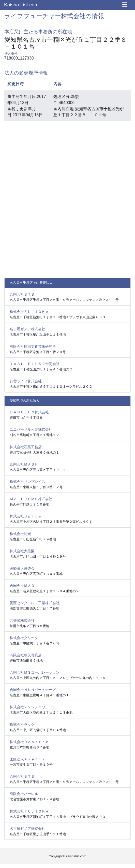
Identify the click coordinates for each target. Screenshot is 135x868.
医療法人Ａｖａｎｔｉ (27, 759)
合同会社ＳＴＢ (22, 294)
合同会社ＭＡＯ (22, 586)
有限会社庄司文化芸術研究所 (33, 346)
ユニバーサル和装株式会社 (31, 429)
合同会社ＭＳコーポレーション (35, 672)
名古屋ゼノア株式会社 (27, 329)
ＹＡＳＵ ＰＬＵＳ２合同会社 (35, 364)
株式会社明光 (20, 534)
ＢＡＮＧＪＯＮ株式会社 (29, 412)
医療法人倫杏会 (22, 568)
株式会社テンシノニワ (27, 707)
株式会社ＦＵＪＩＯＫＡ (29, 312)
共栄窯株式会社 (22, 620)
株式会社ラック (22, 725)
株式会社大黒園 (22, 551)
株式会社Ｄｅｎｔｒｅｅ (29, 742)
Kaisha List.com (21, 5)
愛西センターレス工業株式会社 (35, 603)
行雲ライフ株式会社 (26, 381)
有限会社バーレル (24, 794)
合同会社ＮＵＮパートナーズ (33, 690)
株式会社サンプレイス (27, 482)
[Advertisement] (68, 161)
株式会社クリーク (24, 638)
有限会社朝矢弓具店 (26, 655)
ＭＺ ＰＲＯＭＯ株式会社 (31, 499)
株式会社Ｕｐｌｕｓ (26, 516)
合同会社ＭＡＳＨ (24, 464)
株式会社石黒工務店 (26, 447)
